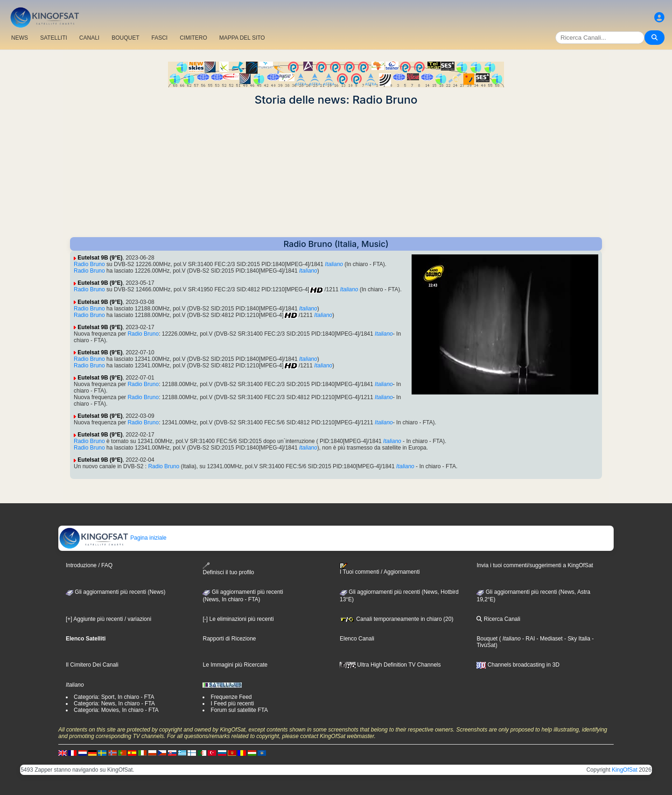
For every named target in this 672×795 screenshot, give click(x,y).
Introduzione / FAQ (89, 565)
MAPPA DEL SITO (242, 38)
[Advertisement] (336, 172)
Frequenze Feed (231, 697)
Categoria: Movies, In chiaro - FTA (116, 710)
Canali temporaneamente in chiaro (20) (396, 619)
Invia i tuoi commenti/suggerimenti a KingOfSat (535, 565)
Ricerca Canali (498, 619)
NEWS (20, 38)
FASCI (160, 38)
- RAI (528, 639)
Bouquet (487, 639)
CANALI (89, 38)
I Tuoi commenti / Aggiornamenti (380, 569)
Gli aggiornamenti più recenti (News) (115, 592)
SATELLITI (54, 38)
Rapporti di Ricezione (229, 639)
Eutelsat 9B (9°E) (100, 258)
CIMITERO (193, 38)
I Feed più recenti (232, 704)
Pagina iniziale (113, 538)
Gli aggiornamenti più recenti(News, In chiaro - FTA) (243, 596)
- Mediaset (549, 639)
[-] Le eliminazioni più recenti (238, 619)
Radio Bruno (89, 264)
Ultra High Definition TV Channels (390, 665)
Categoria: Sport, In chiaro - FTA (114, 697)
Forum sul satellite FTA (239, 710)
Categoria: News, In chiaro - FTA (114, 704)
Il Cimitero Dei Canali (92, 665)
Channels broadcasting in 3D (518, 665)
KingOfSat (625, 770)
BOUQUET (125, 38)
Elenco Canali (357, 639)
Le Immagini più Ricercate (235, 665)
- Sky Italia (577, 639)
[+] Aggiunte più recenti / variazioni (108, 619)
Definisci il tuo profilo (228, 569)
